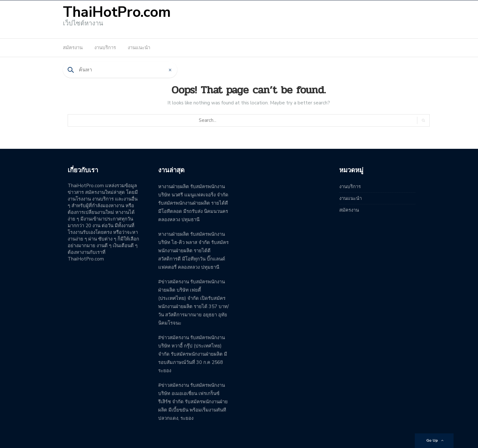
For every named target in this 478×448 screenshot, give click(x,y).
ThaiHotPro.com (117, 12)
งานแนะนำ (139, 48)
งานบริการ (105, 48)
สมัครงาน (73, 48)
